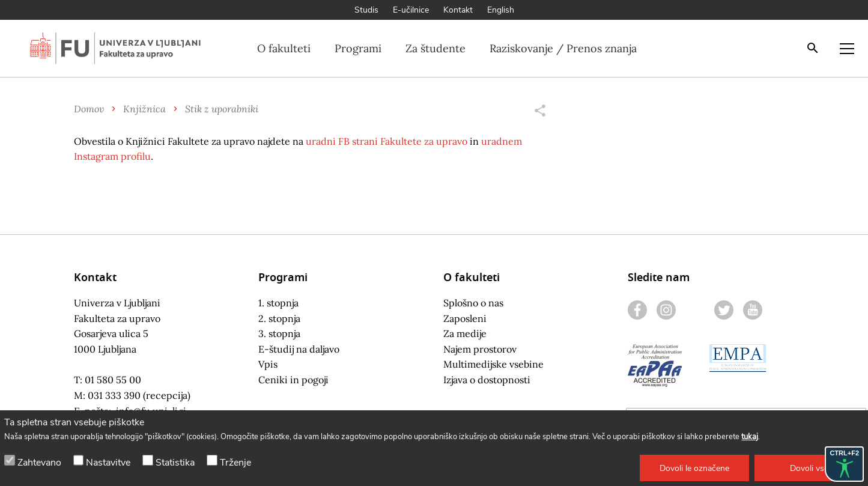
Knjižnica (144, 108)
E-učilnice (411, 10)
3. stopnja (279, 333)
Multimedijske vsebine (493, 364)
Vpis (268, 364)
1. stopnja (278, 303)
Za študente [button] (436, 48)
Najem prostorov (480, 349)
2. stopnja (279, 318)
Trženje (235, 463)
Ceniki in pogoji (293, 380)
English (501, 10)
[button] (694, 468)
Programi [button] (358, 48)
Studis (366, 10)
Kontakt (458, 10)
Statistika (175, 463)
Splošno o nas (473, 303)
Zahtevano (39, 463)
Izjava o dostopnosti (487, 380)
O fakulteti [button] (284, 48)
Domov (89, 108)
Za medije (465, 333)
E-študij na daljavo (299, 349)
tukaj (750, 437)
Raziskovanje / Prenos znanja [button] (563, 48)
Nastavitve (108, 463)
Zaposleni (465, 318)
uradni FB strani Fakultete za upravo (387, 141)
